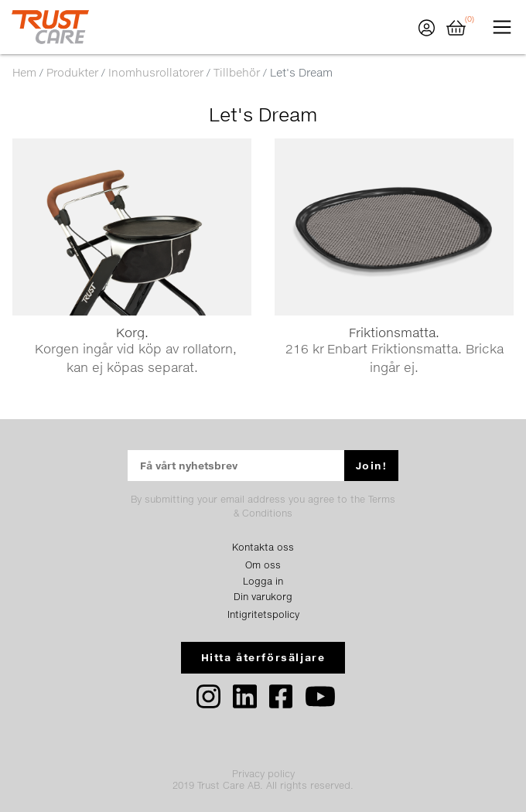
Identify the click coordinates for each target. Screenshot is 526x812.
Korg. (132, 332)
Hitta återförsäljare (263, 657)
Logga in (263, 581)
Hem (24, 72)
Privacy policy (263, 774)
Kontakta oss (263, 547)
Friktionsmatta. (394, 332)
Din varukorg (263, 597)
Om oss (263, 565)
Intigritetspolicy (263, 614)
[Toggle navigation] (502, 27)
